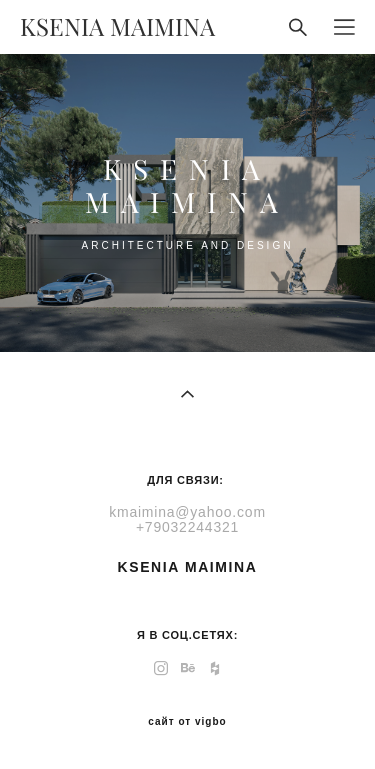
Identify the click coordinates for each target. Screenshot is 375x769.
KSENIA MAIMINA (117, 27)
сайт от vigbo (187, 722)
